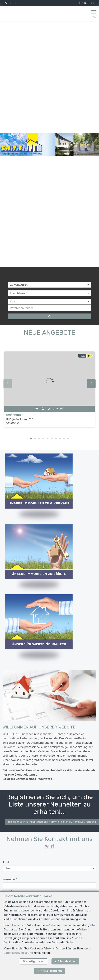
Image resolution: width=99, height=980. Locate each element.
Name (7, 891)
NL (86, 3)
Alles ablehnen (67, 961)
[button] (49, 302)
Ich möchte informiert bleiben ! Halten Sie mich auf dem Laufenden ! (52, 822)
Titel (6, 862)
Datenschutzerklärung (18, 953)
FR (79, 3)
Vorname (10, 879)
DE (92, 3)
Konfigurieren (35, 961)
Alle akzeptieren (51, 971)
